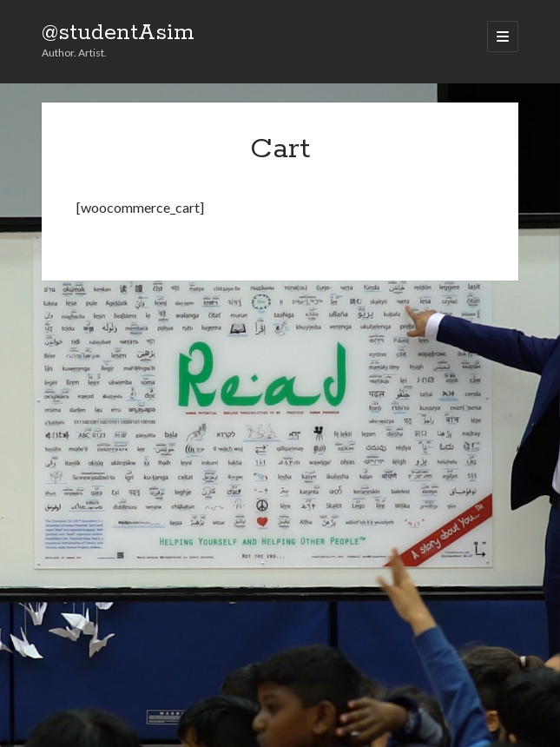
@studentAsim (118, 33)
